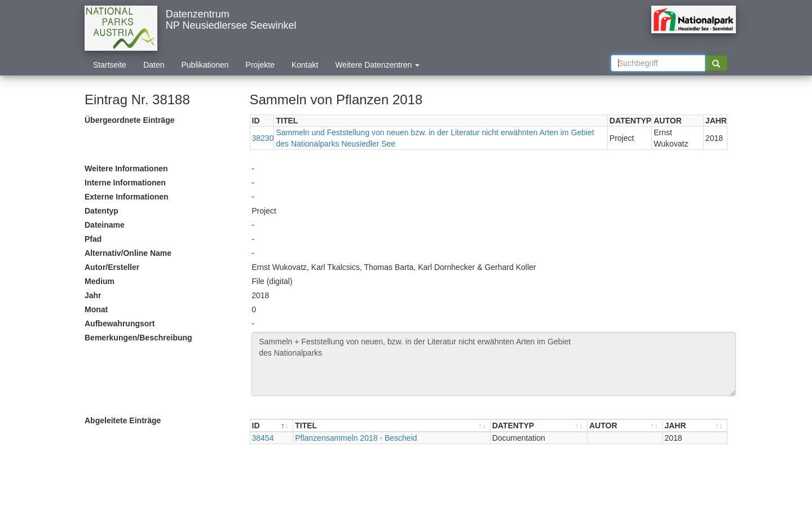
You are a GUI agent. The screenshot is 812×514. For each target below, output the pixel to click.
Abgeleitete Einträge (123, 420)
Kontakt (305, 65)
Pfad (93, 239)
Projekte (260, 65)
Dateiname (105, 225)
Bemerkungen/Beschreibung (138, 338)
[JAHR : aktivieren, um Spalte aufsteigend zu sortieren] (695, 426)
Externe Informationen (127, 197)
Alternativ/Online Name (128, 253)
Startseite (110, 65)
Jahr (93, 295)
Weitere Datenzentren (377, 65)
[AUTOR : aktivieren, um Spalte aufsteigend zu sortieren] (625, 426)
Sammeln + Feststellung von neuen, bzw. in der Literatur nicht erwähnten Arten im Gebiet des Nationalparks (494, 364)
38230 (263, 138)
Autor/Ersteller (112, 267)
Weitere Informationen (126, 169)
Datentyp (101, 211)
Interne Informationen (125, 183)
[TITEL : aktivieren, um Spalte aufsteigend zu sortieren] (392, 426)
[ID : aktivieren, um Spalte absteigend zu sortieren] (272, 426)
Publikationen (205, 65)
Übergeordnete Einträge (129, 120)
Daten (154, 65)
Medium (100, 281)
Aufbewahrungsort (120, 324)
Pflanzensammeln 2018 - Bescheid (356, 438)
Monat (96, 309)
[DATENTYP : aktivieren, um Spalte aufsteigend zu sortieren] (539, 426)
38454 (263, 438)
